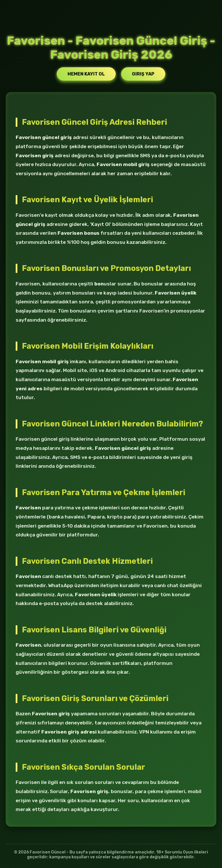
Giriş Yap (143, 74)
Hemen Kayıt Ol (86, 74)
